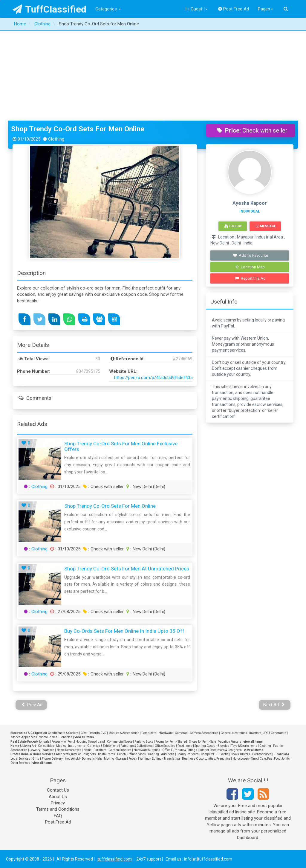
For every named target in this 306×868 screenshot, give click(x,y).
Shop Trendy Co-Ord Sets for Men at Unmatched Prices (127, 569)
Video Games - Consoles (56, 737)
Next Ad (274, 705)
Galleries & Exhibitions (103, 746)
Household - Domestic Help (83, 759)
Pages (266, 9)
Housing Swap (86, 742)
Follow (233, 226)
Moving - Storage (115, 759)
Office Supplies (165, 746)
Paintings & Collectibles (137, 746)
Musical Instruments (71, 746)
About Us (58, 797)
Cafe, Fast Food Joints (275, 759)
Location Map (250, 267)
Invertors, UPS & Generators (268, 733)
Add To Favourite (250, 255)
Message (266, 226)
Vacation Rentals (230, 742)
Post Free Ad (234, 9)
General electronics (234, 733)
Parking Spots (144, 742)
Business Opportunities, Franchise (206, 759)
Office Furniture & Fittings (180, 750)
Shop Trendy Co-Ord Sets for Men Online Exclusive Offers (121, 446)
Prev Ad (32, 705)
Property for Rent (62, 742)
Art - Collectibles (43, 746)
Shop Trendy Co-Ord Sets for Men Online (78, 129)
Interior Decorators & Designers (221, 750)
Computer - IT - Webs (215, 754)
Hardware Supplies (147, 750)
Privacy (58, 803)
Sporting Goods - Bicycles (212, 746)
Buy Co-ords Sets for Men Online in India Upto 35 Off (124, 631)
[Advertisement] (153, 76)
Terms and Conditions (58, 809)
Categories (108, 9)
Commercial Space (120, 742)
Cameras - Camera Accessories (197, 733)
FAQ (58, 816)
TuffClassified (49, 9)
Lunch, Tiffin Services (131, 754)
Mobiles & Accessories (124, 733)
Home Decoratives (69, 750)
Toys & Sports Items (244, 746)
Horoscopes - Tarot (245, 759)
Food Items (185, 746)
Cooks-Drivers (240, 754)
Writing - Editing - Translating (160, 759)
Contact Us (58, 790)
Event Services (262, 754)
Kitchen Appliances (24, 737)
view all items (84, 737)
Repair (133, 759)
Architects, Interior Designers (76, 754)
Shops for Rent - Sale (203, 742)
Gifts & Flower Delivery (48, 759)
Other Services (20, 763)
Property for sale (38, 742)
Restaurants (107, 754)
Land (101, 742)
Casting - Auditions (161, 754)
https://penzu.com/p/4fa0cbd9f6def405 (153, 378)
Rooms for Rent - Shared (171, 742)
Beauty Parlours (188, 754)
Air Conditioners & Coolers (61, 733)
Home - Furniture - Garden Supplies (107, 750)
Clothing (39, 487)
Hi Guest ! (197, 9)
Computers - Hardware (157, 733)
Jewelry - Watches (42, 750)
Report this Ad (250, 278)
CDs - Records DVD (94, 733)
